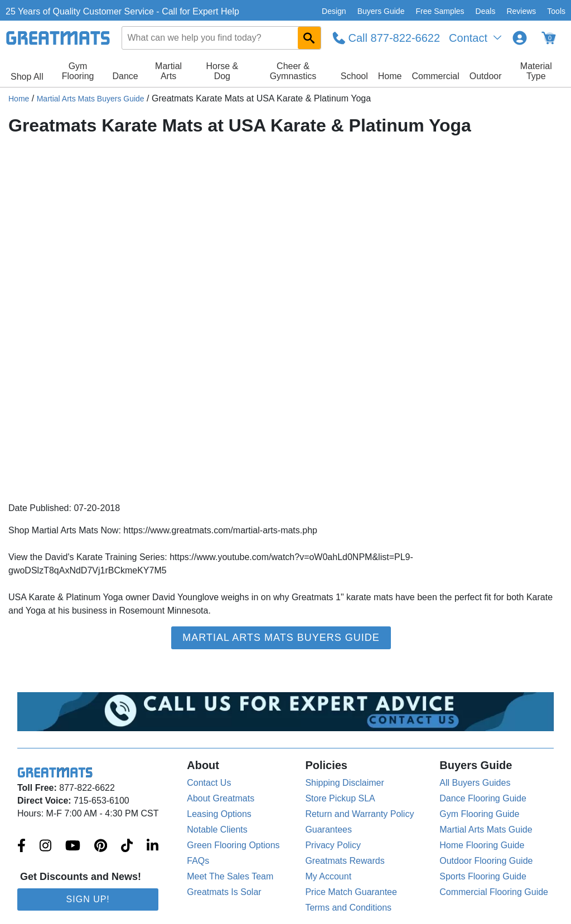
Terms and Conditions (348, 908)
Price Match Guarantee (351, 892)
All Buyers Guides (475, 783)
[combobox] (221, 38)
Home (390, 76)
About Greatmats (221, 798)
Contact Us (209, 783)
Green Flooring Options (233, 845)
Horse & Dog (222, 71)
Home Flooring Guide (482, 845)
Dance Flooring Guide (483, 798)
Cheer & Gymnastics (293, 71)
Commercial (435, 76)
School (354, 76)
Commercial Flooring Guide (494, 892)
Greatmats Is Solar (224, 892)
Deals (486, 11)
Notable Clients (217, 830)
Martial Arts (168, 71)
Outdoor (486, 76)
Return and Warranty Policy (359, 814)
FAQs (198, 861)
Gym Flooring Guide (479, 814)
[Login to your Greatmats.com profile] (520, 38)
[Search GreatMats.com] (309, 38)
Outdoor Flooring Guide (486, 861)
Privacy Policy (333, 845)
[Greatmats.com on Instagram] (45, 847)
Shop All (27, 77)
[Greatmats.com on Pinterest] (101, 847)
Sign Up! (88, 899)
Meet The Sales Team (230, 876)
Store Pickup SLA (340, 798)
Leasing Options (219, 814)
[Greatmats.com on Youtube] (73, 847)
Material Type (536, 71)
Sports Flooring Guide (483, 876)
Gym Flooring (78, 71)
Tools (556, 11)
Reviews (521, 11)
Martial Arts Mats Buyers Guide (91, 99)
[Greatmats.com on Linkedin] (153, 847)
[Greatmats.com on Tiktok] (127, 847)
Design (334, 11)
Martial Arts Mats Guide (486, 830)
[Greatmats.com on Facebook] (21, 847)
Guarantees (328, 830)
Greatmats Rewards (345, 861)
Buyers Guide (381, 11)
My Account (328, 876)
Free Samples (440, 11)
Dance (125, 76)
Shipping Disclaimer (344, 783)
